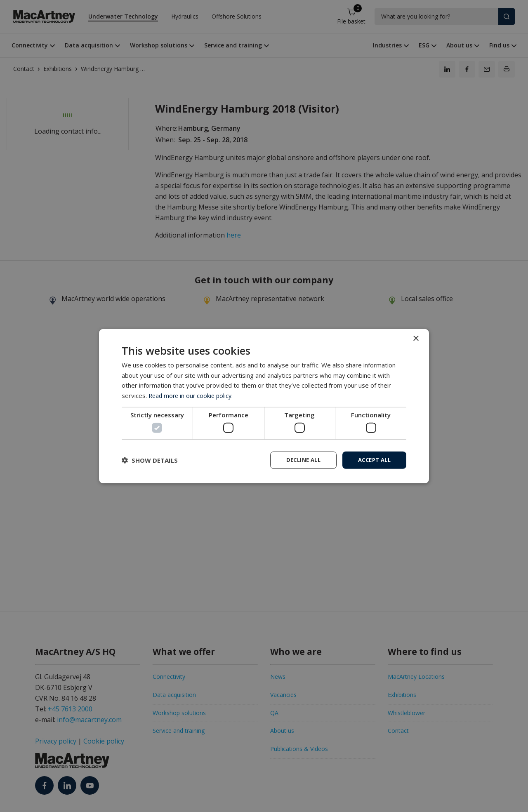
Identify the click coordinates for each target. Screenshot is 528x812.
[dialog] (264, 406)
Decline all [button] (297, 460)
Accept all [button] (372, 460)
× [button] (416, 338)
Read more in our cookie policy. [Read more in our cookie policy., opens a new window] (192, 395)
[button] (150, 460)
